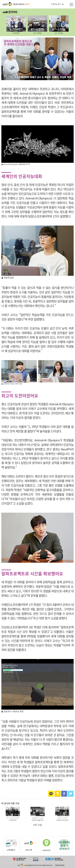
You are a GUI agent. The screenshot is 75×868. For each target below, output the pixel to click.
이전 (35, 825)
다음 (40, 825)
